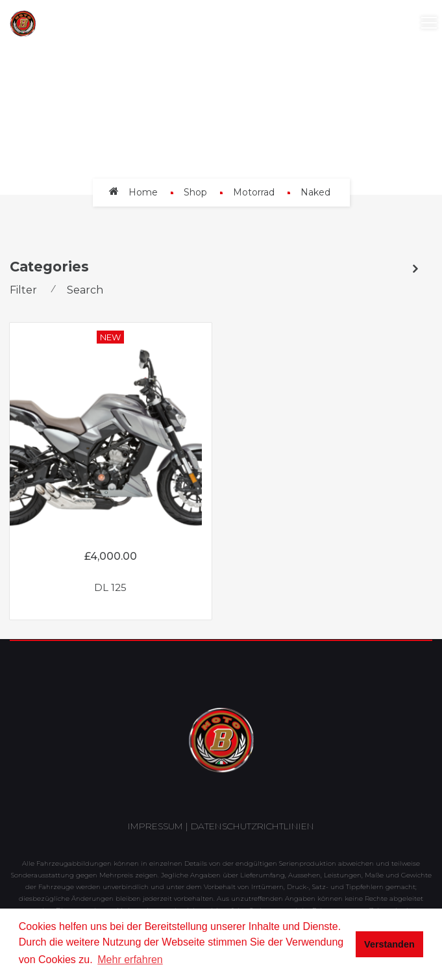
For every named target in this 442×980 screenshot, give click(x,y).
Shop (195, 192)
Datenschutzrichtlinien (252, 826)
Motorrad (254, 192)
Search (85, 290)
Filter (23, 290)
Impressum (155, 826)
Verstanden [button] (389, 944)
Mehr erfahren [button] (130, 960)
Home (143, 192)
